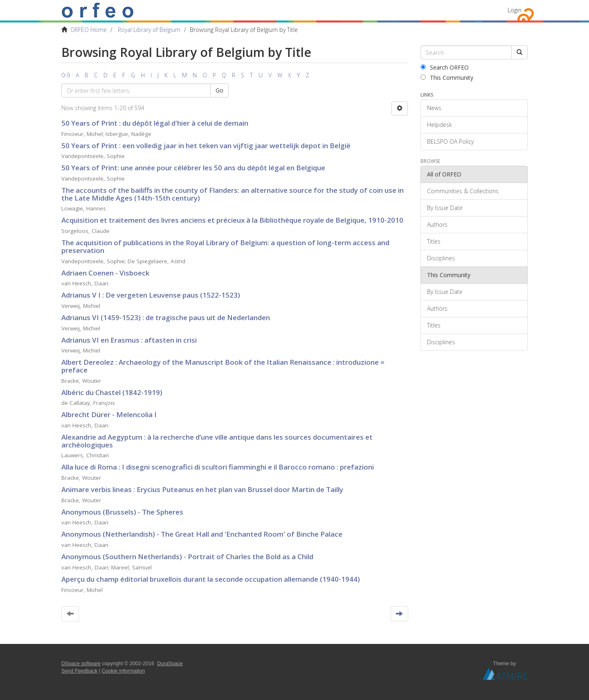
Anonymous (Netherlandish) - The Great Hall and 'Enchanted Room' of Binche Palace (202, 534)
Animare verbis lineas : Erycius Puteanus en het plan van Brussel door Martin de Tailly (202, 489)
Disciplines (441, 258)
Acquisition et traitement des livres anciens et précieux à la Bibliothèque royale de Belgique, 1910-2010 (232, 220)
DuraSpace (170, 664)
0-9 (66, 75)
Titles (434, 241)
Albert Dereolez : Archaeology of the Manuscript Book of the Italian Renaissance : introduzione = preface (223, 366)
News (434, 108)
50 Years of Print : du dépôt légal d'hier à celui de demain (155, 123)
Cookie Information (124, 671)
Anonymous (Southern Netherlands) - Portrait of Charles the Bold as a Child (187, 557)
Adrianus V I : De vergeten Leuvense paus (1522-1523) (151, 295)
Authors (437, 225)
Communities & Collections (463, 191)
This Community (447, 78)
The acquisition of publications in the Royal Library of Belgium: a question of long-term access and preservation (225, 246)
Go (219, 90)
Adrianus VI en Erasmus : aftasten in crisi (129, 340)
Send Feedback (79, 671)
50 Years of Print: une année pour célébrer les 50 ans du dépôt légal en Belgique (193, 168)
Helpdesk (440, 125)
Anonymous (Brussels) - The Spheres (122, 512)
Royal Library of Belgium (149, 30)
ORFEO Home (89, 30)
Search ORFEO (445, 67)
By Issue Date (445, 208)
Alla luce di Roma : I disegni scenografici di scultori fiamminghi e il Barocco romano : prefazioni (218, 467)
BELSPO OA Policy (450, 141)
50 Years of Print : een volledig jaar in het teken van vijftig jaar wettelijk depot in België (206, 146)
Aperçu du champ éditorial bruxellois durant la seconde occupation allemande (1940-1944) (211, 579)
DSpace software (81, 664)
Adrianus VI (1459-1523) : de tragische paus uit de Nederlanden (166, 317)
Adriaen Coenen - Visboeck (105, 273)
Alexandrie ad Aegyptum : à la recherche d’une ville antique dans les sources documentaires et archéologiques (217, 441)
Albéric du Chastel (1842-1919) (112, 392)
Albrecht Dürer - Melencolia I (109, 414)
